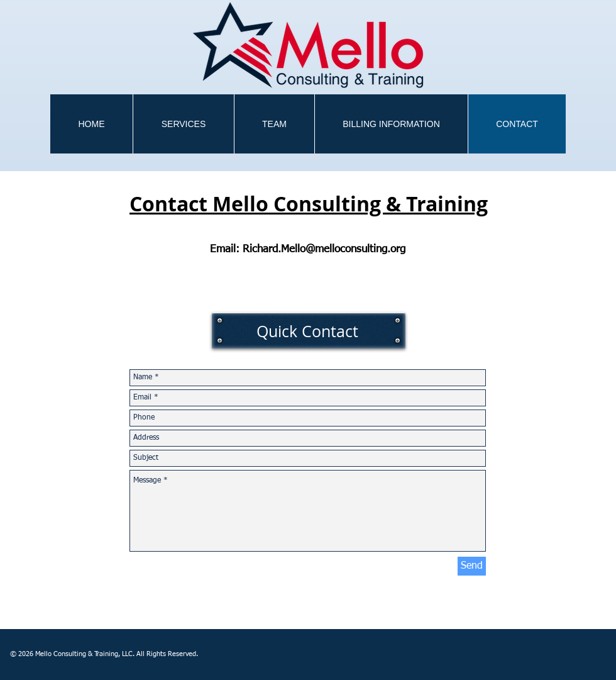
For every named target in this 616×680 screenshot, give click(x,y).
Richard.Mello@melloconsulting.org (324, 249)
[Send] (472, 566)
